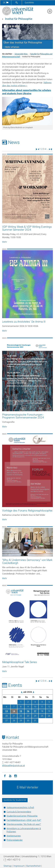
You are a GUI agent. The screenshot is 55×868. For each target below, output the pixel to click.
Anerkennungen (14, 836)
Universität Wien (21, 54)
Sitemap (8, 866)
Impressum (19, 866)
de (6, 3)
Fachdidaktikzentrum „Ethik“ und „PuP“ (24, 820)
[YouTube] (10, 776)
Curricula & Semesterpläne (19, 812)
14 (14, 711)
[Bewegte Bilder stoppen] (18, 26)
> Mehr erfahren (11, 47)
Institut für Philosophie (19, 19)
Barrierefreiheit (34, 866)
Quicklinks (29, 3)
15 (21, 711)
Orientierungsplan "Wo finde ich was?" (24, 824)
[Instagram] (16, 776)
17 (35, 711)
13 (7, 711)
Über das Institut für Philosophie (23, 43)
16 (28, 711)
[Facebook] (5, 776)
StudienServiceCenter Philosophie (22, 816)
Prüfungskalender (15, 840)
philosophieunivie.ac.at (14, 765)
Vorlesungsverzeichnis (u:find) (20, 807)
